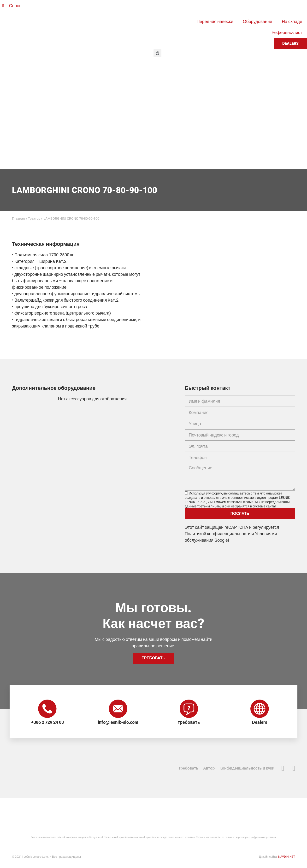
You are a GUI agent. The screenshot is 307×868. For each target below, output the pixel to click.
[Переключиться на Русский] (199, 8)
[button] (157, 53)
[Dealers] (260, 709)
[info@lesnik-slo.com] (118, 709)
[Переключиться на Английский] (171, 8)
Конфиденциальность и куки (247, 769)
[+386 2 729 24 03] (47, 709)
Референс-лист (287, 32)
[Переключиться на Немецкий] (181, 8)
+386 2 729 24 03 (47, 723)
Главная (18, 218)
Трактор (34, 218)
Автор (209, 769)
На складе (292, 21)
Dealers (260, 723)
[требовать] (189, 709)
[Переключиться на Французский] (190, 8)
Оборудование (257, 21)
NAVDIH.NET (287, 857)
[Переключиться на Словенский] (162, 8)
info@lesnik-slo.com (118, 723)
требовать (189, 723)
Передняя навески (215, 21)
